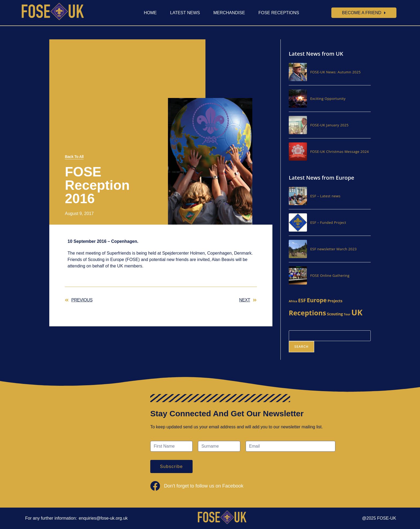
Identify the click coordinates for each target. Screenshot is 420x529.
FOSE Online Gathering (330, 275)
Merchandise (229, 13)
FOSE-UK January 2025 (329, 125)
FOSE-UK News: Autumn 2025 (335, 72)
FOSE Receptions (279, 13)
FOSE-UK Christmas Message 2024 (340, 152)
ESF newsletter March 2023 (333, 249)
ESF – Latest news (325, 196)
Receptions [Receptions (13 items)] (307, 313)
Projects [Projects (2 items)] (335, 301)
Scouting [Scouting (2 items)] (335, 314)
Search (301, 347)
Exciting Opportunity (328, 99)
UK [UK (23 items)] (357, 312)
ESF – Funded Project (328, 222)
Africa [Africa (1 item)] (293, 301)
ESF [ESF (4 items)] (302, 300)
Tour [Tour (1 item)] (347, 314)
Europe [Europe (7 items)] (317, 300)
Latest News (185, 13)
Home (150, 13)
